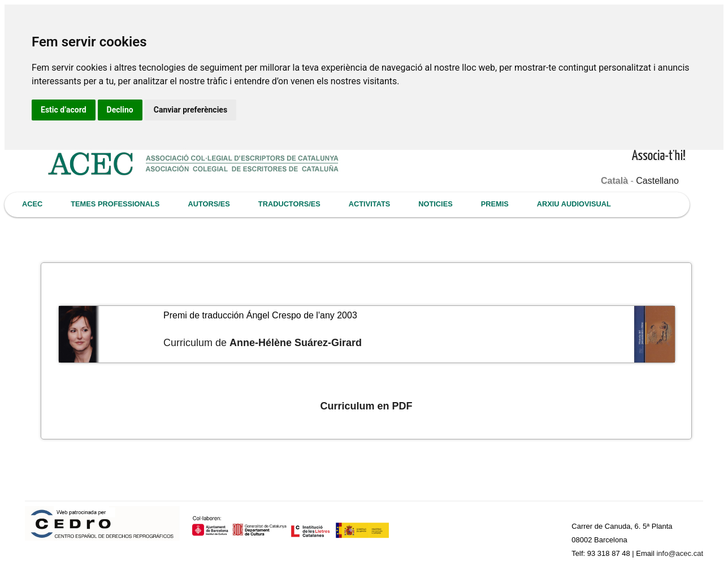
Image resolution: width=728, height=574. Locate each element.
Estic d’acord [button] (64, 110)
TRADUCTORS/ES (289, 204)
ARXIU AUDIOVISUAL (574, 204)
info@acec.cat (680, 553)
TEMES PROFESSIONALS (115, 204)
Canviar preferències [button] (190, 110)
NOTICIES (435, 204)
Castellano (657, 181)
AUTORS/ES (209, 204)
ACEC (32, 204)
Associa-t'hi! (659, 156)
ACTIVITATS (369, 204)
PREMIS (495, 204)
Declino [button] (120, 110)
